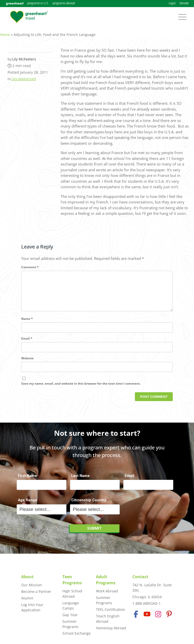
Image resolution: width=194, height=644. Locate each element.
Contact (140, 577)
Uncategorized (24, 76)
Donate (184, 4)
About (27, 577)
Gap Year (70, 615)
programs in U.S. (38, 4)
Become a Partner (36, 591)
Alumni (27, 598)
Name (27, 324)
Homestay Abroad (111, 628)
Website (27, 363)
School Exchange (77, 633)
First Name (27, 478)
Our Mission (32, 585)
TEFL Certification (111, 609)
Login (172, 4)
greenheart (15, 3)
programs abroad (64, 4)
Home (5, 32)
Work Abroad (107, 591)
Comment (30, 264)
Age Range (28, 503)
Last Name (80, 478)
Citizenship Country (89, 503)
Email (27, 344)
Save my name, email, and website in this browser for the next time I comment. (81, 389)
